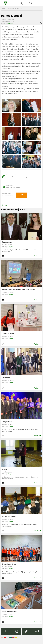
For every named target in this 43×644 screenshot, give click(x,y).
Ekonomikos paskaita (9, 517)
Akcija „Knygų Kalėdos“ (10, 612)
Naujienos (11, 8)
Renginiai (20, 8)
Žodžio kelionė (7, 242)
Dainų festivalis (7, 422)
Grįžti (7, 205)
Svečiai (4, 469)
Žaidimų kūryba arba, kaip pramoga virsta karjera (18, 290)
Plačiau (36, 256)
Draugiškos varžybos (9, 564)
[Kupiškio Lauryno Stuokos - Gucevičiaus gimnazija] (5, 3)
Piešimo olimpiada (8, 334)
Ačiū (20, 195)
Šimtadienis (6, 378)
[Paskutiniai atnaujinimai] (23, 3)
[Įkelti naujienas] (15, 3)
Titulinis (3, 8)
